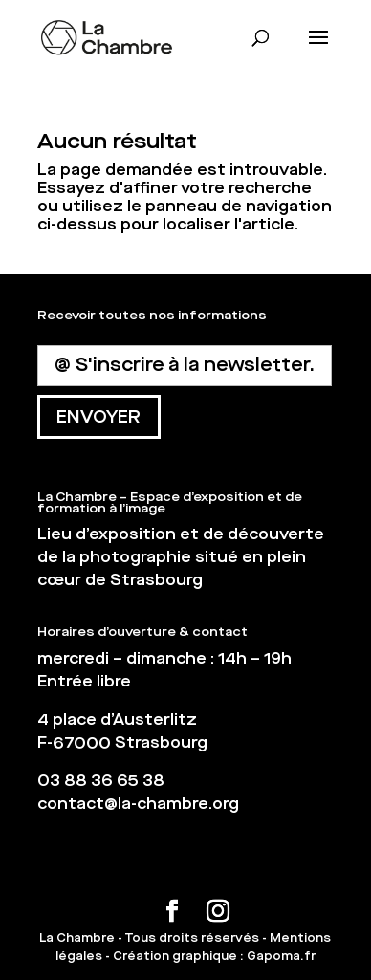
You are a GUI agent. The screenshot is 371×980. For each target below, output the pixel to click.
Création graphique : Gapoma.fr (214, 956)
